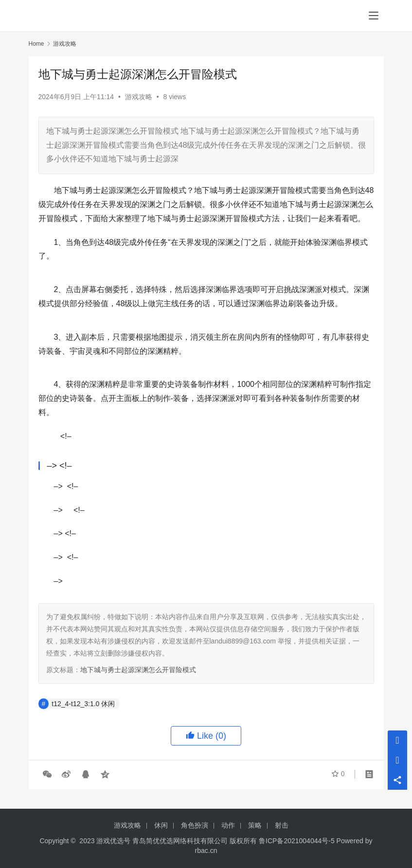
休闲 (161, 825)
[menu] (374, 16)
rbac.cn (206, 851)
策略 (255, 825)
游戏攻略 (139, 97)
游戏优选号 (113, 841)
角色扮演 (195, 825)
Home (36, 44)
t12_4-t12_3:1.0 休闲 (83, 704)
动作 (228, 825)
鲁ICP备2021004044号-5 (297, 841)
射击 (282, 825)
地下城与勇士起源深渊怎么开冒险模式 (138, 670)
